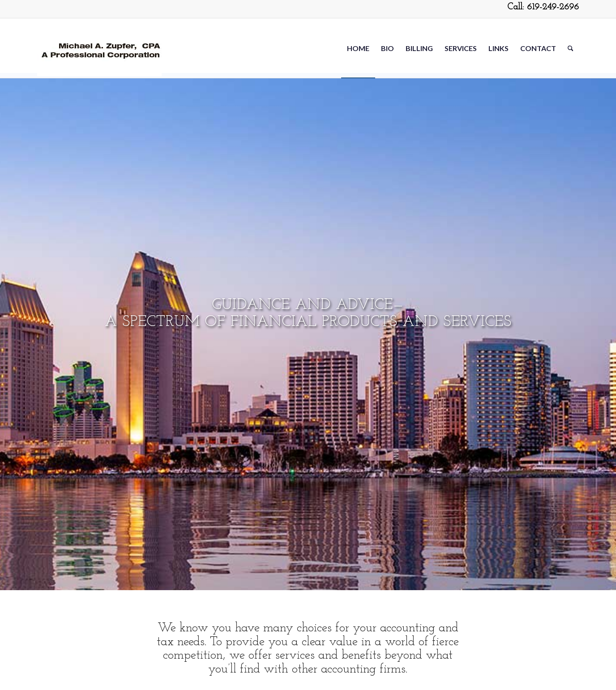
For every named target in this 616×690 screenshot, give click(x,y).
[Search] (571, 48)
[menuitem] (358, 48)
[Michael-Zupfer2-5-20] (99, 48)
